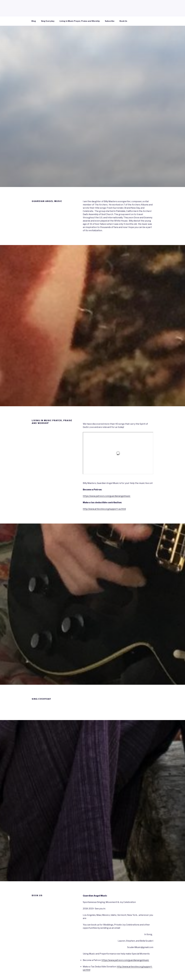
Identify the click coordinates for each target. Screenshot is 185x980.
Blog (34, 21)
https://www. (108, 960)
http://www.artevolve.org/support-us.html (104, 509)
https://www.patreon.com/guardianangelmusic (107, 496)
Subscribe (110, 21)
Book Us (123, 21)
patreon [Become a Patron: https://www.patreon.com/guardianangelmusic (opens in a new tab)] (119, 960)
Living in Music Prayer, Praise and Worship (80, 21)
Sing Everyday (48, 21)
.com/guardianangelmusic (136, 960)
